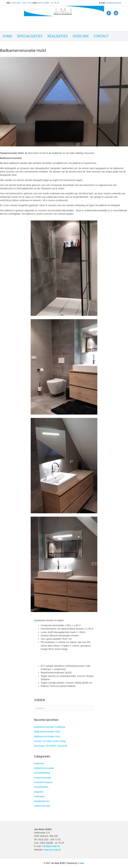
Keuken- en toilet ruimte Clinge (50, 741)
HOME (7, 36)
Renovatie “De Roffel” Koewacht (51, 746)
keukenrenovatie (43, 778)
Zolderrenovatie (42, 806)
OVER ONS (81, 36)
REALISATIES (58, 36)
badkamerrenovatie (44, 768)
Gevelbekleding (42, 773)
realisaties (39, 796)
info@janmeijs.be (114, 3)
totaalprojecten (42, 801)
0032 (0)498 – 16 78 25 (49, 3)
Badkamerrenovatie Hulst (47, 732)
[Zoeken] (64, 708)
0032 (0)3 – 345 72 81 (21, 3)
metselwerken (41, 787)
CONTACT (101, 36)
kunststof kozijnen (43, 782)
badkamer (39, 763)
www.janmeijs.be (52, 850)
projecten (39, 792)
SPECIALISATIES (30, 36)
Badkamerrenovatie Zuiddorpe (50, 727)
